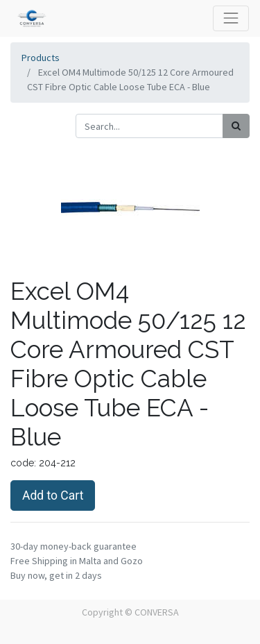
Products (41, 58)
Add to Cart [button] (53, 495)
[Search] (236, 126)
